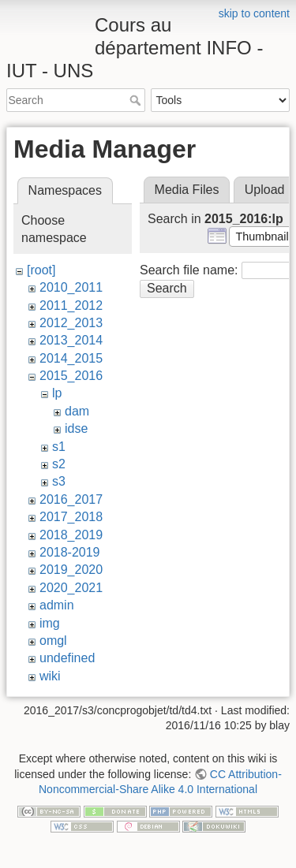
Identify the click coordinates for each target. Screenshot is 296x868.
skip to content (254, 13)
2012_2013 (71, 323)
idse (76, 428)
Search (137, 100)
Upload (265, 190)
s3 (59, 481)
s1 (59, 447)
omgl (53, 641)
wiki (50, 676)
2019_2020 (71, 570)
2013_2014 (71, 340)
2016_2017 (71, 499)
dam (77, 411)
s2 (59, 464)
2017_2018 (71, 517)
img (50, 623)
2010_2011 (71, 287)
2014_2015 (71, 358)
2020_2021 (71, 588)
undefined (67, 658)
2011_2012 (71, 305)
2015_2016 (71, 376)
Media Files (187, 190)
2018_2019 (71, 535)
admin (57, 605)
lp (57, 393)
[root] (41, 270)
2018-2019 (70, 552)
